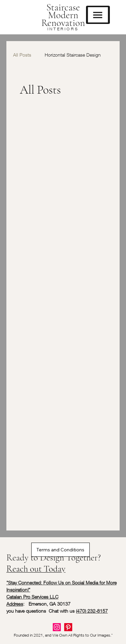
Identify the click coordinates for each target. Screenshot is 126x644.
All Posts (22, 55)
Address (15, 604)
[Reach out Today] (50, 569)
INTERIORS (63, 29)
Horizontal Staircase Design (73, 55)
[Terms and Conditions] (60, 550)
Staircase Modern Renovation (63, 15)
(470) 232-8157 (92, 611)
